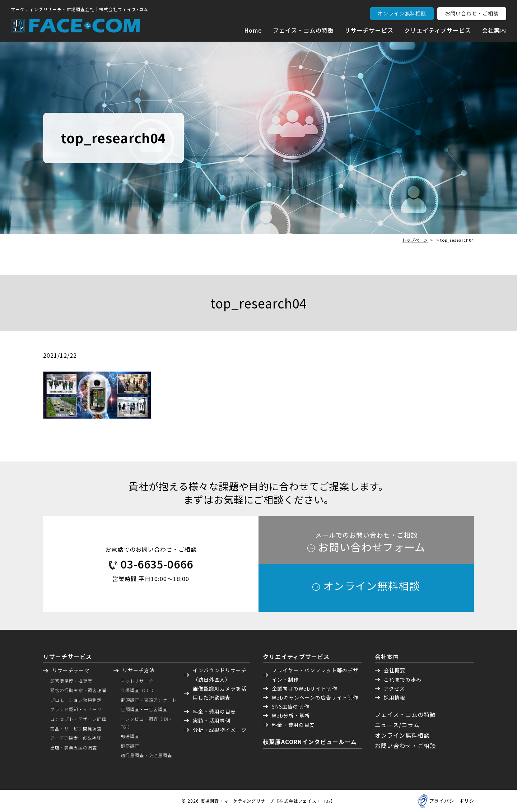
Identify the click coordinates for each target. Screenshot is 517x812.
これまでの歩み (403, 679)
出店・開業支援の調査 (74, 748)
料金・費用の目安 (214, 711)
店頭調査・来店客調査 (144, 709)
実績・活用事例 (212, 720)
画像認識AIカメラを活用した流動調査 (220, 693)
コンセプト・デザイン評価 (78, 719)
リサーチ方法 (139, 670)
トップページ (415, 240)
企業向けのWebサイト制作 (304, 688)
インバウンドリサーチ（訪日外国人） (220, 675)
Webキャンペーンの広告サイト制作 (315, 697)
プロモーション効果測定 (76, 700)
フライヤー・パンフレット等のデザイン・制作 (315, 675)
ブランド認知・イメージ (76, 709)
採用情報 (395, 697)
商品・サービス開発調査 (76, 729)
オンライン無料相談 (402, 13)
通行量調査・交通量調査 (146, 755)
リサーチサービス (369, 30)
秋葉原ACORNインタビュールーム (310, 742)
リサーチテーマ (71, 670)
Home (253, 30)
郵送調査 (130, 736)
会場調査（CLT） (138, 690)
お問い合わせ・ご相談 (472, 13)
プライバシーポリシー (454, 801)
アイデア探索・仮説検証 (76, 738)
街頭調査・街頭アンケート (149, 700)
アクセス (394, 688)
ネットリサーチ (137, 681)
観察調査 (130, 746)
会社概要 (395, 670)
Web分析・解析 (291, 715)
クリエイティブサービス (438, 30)
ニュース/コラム (397, 725)
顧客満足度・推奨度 (71, 681)
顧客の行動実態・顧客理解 (78, 690)
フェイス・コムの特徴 (303, 30)
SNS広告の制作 (290, 706)
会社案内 (494, 30)
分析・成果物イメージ (220, 730)
